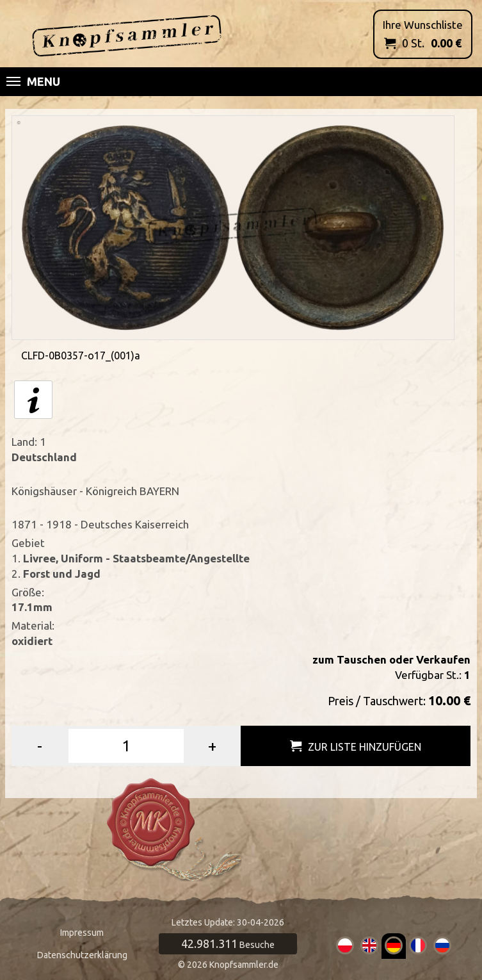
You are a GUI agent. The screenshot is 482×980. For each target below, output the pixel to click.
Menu (33, 81)
